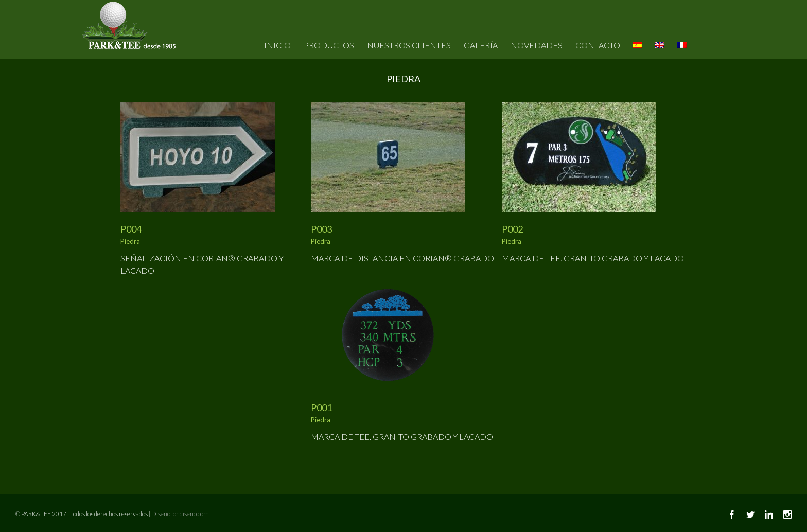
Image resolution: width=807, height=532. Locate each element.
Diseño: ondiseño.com (180, 514)
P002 (512, 229)
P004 (131, 229)
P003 (321, 229)
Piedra (130, 241)
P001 (321, 407)
